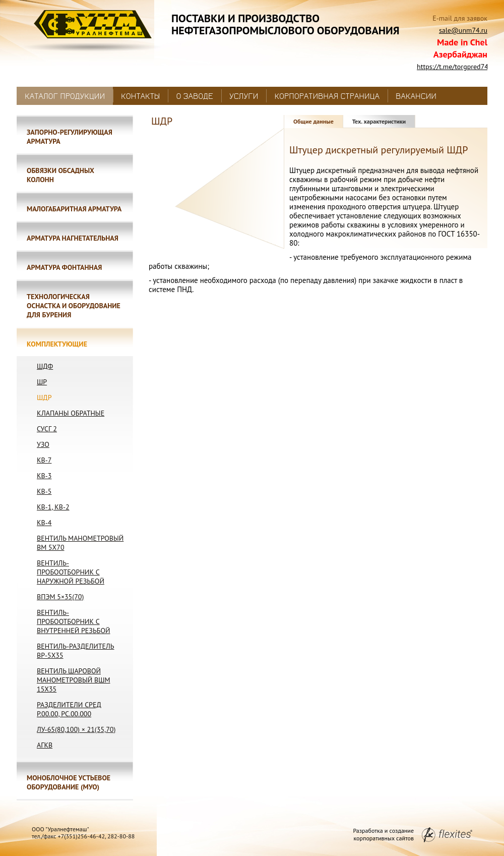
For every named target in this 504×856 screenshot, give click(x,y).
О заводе (195, 96)
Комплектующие (57, 344)
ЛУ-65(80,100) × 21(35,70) (76, 729)
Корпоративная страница (327, 96)
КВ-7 (44, 460)
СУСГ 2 (47, 429)
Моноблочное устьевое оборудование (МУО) (69, 782)
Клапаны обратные (71, 413)
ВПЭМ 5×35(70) (60, 597)
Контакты (140, 96)
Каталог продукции (65, 96)
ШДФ (45, 366)
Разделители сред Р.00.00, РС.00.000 (69, 709)
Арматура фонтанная (64, 267)
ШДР (44, 397)
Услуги (244, 96)
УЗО (43, 444)
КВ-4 (44, 523)
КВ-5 (44, 491)
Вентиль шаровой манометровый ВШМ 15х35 (74, 680)
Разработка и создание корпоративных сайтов (413, 834)
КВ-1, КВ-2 (53, 507)
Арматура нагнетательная (73, 238)
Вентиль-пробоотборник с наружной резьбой (71, 572)
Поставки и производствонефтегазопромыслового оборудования (285, 24)
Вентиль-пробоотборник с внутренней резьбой (74, 621)
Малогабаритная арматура (74, 209)
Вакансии (416, 96)
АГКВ (45, 745)
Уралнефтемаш (91, 31)
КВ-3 (44, 476)
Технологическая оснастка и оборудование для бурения (74, 306)
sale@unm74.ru (463, 30)
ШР (42, 382)
